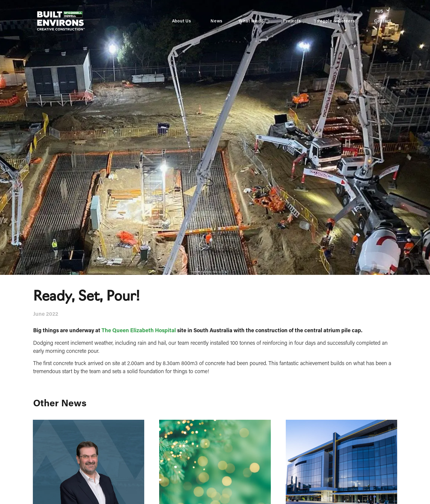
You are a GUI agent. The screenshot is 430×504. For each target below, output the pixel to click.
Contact (383, 21)
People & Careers (338, 21)
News (216, 21)
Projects (292, 21)
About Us (183, 21)
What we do (253, 21)
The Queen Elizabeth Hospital (139, 330)
